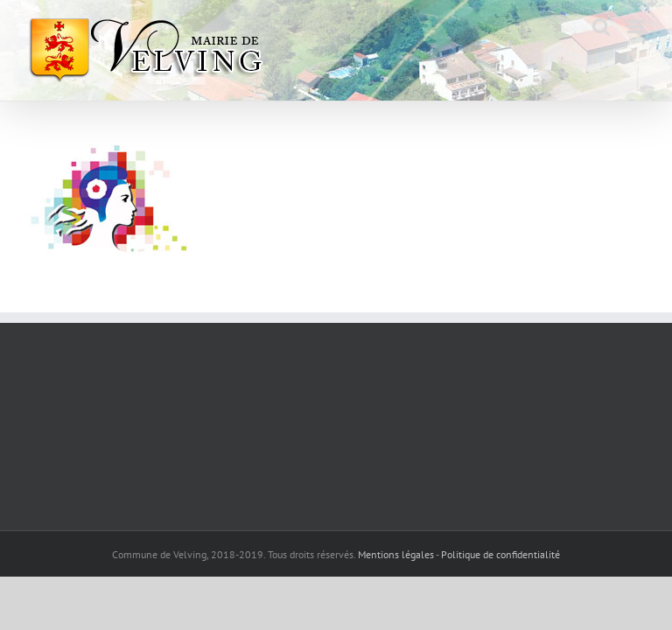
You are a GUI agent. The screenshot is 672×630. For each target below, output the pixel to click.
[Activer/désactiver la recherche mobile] (601, 27)
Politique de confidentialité (500, 554)
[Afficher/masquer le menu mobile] (637, 27)
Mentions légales (396, 554)
